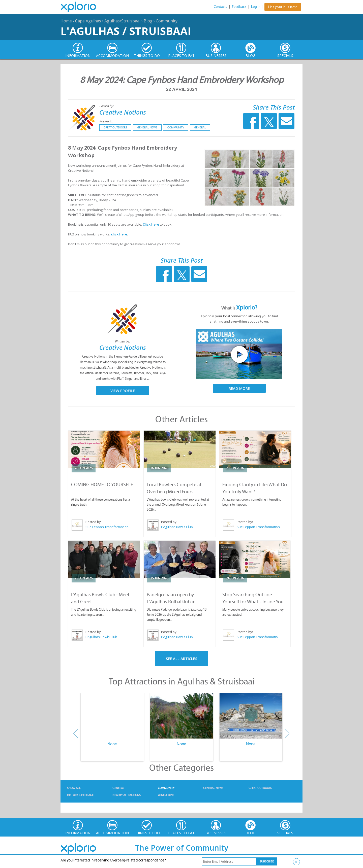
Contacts (220, 7)
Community (167, 21)
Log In (256, 7)
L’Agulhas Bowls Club (177, 527)
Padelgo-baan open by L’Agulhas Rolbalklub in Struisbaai (171, 602)
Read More (239, 388)
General (200, 127)
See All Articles (181, 658)
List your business (283, 7)
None (112, 744)
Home (66, 21)
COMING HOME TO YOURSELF (102, 484)
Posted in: (106, 121)
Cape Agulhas (88, 21)
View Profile (123, 391)
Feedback (239, 7)
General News (147, 127)
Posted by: (107, 106)
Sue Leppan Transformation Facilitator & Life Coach (109, 527)
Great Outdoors (115, 127)
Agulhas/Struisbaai (122, 21)
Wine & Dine (166, 795)
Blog (148, 21)
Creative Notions (123, 112)
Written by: (123, 341)
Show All (74, 788)
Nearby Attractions (127, 795)
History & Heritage (80, 795)
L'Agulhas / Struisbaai (126, 31)
